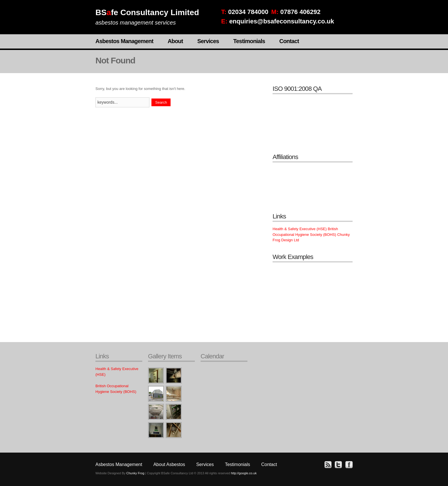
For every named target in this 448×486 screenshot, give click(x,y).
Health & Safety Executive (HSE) (300, 229)
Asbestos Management (124, 41)
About (175, 41)
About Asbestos (169, 464)
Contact (289, 41)
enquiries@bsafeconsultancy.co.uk (282, 21)
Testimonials (249, 41)
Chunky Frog (135, 473)
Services (208, 41)
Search (161, 102)
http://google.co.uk (244, 473)
